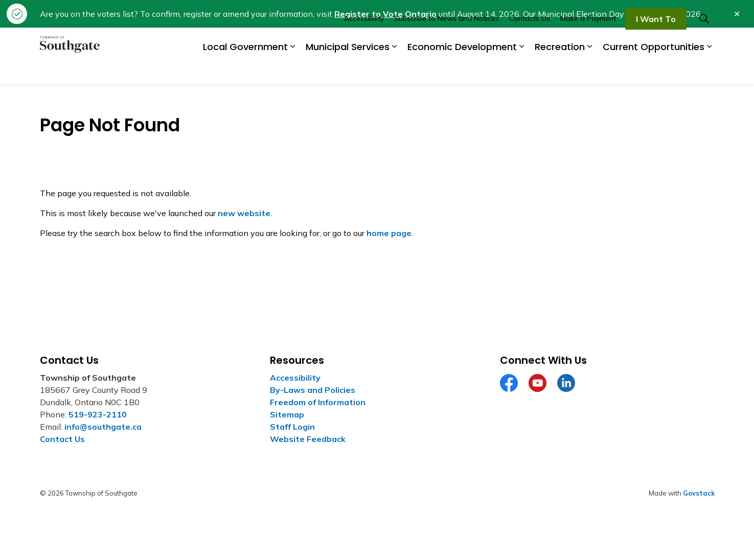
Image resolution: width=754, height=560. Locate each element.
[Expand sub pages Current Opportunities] (710, 70)
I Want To (656, 42)
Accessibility (364, 41)
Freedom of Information (318, 402)
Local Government (245, 70)
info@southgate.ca (103, 427)
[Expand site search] (704, 42)
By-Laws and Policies (313, 390)
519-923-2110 (98, 414)
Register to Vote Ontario (385, 14)
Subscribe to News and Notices (447, 41)
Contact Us (62, 439)
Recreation (560, 70)
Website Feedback (308, 439)
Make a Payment (588, 41)
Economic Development (462, 70)
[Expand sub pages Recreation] (590, 70)
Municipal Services (348, 70)
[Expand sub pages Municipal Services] (395, 70)
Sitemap (287, 414)
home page (389, 233)
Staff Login (292, 427)
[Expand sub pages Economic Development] (522, 70)
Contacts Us (530, 41)
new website (244, 213)
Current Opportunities (654, 70)
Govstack (699, 493)
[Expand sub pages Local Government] (293, 70)
